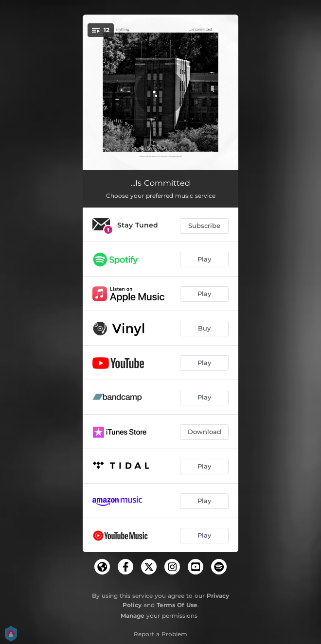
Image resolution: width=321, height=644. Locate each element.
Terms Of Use (177, 605)
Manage (133, 616)
